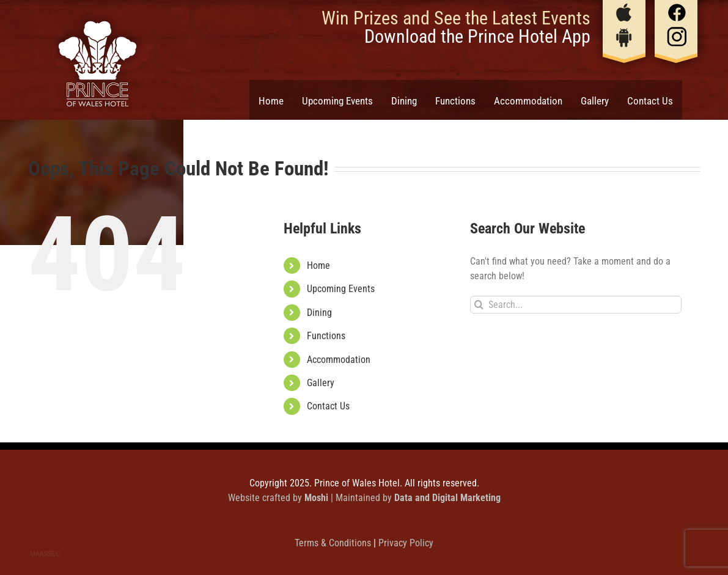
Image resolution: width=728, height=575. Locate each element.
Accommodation (339, 360)
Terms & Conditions (334, 543)
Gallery (321, 383)
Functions (326, 336)
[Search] (479, 305)
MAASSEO (46, 554)
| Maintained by (416, 498)
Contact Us (328, 406)
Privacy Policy (406, 543)
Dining (319, 313)
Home (318, 266)
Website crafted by (279, 498)
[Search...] (576, 305)
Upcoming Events (341, 289)
